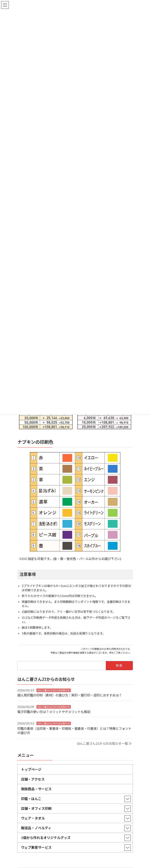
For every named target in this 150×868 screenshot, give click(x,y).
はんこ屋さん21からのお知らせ (54, 690)
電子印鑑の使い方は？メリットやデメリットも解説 (54, 712)
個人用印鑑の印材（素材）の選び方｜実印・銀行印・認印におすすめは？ (70, 695)
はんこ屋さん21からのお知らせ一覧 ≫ (104, 743)
